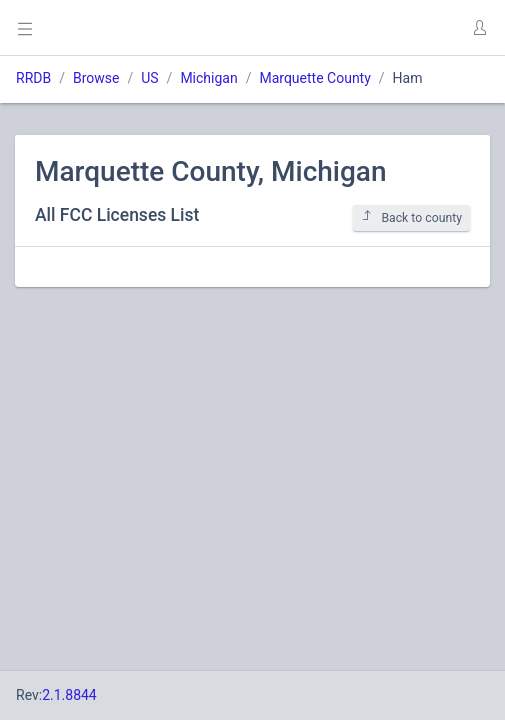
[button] (479, 28)
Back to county (411, 217)
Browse (96, 78)
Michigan (208, 78)
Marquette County (314, 78)
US (149, 78)
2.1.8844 (69, 695)
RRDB (33, 78)
